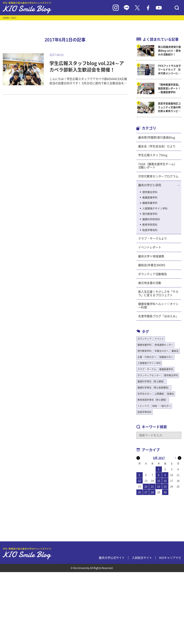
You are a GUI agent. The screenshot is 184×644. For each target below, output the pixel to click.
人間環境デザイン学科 (155, 208)
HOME (6, 18)
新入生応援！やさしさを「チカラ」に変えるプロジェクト (158, 293)
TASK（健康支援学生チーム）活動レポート (158, 166)
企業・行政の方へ (147, 357)
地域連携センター (164, 345)
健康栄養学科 (150, 203)
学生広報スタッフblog (153, 155)
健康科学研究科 (151, 219)
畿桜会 (175, 351)
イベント (159, 339)
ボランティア (144, 339)
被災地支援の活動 (150, 283)
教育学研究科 (150, 225)
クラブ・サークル (147, 369)
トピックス (143, 406)
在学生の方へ (144, 394)
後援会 (170, 394)
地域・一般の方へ (162, 406)
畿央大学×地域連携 (151, 256)
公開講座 (159, 394)
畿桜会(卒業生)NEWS (152, 265)
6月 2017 (159, 458)
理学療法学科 (150, 192)
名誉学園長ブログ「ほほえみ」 (158, 316)
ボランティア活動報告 (153, 274)
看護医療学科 (150, 198)
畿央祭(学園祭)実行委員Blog (157, 137)
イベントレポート (150, 247)
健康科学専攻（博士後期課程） (154, 388)
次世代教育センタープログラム (158, 176)
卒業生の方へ (162, 351)
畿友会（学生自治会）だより (157, 146)
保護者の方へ (166, 357)
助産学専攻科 (150, 230)
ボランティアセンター (149, 375)
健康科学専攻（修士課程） (151, 381)
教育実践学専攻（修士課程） (153, 400)
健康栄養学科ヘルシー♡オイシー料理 (158, 306)
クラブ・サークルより (153, 239)
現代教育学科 (150, 214)
